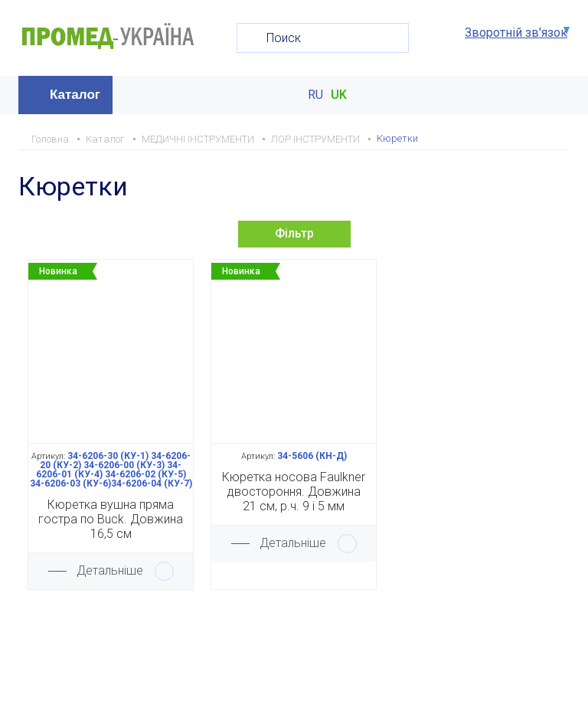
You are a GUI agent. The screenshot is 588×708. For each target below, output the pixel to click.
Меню (556, 95)
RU (315, 95)
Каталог (75, 95)
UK (339, 95)
